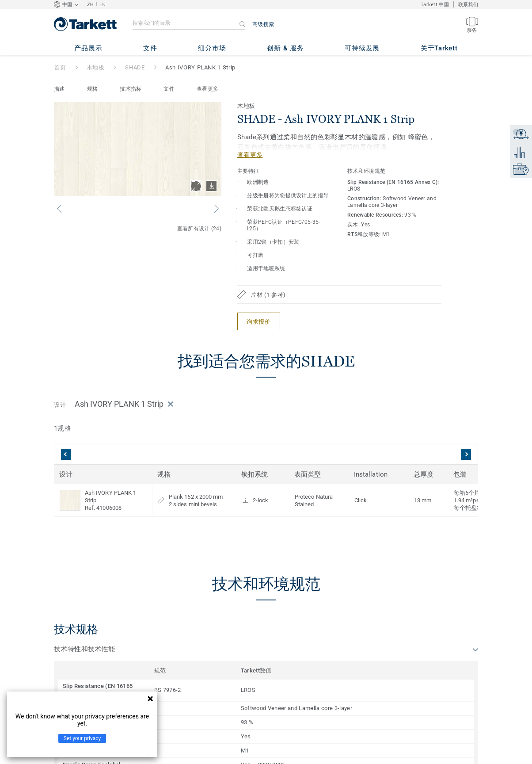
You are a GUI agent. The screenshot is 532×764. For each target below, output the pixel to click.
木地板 (96, 67)
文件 (169, 89)
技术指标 (131, 89)
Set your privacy (82, 738)
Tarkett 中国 (435, 5)
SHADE (135, 67)
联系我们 (468, 5)
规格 (93, 89)
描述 (59, 89)
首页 (60, 67)
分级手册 (258, 195)
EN (103, 5)
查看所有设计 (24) (199, 229)
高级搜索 (263, 24)
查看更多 (207, 89)
